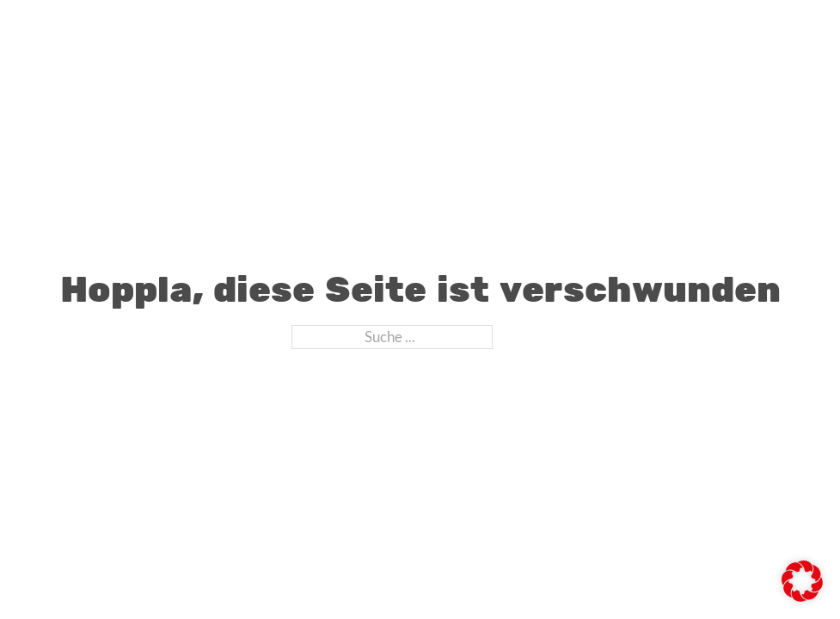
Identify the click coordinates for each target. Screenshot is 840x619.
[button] (802, 581)
